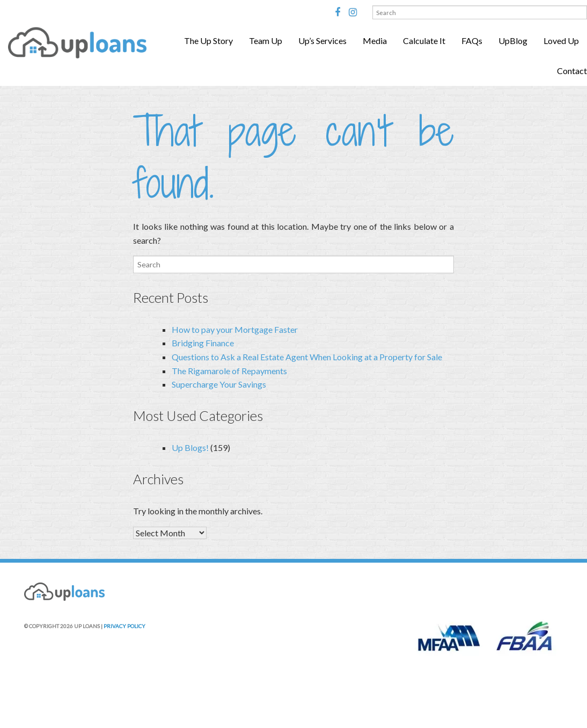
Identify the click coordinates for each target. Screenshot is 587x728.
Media (375, 41)
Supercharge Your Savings (219, 384)
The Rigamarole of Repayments (229, 371)
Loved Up (561, 41)
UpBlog (513, 41)
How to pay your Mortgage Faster (235, 329)
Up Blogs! (190, 447)
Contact (572, 71)
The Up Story (208, 41)
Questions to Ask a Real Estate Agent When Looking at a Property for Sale (307, 357)
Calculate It (424, 41)
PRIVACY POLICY (124, 626)
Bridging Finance (203, 343)
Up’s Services (322, 41)
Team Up (266, 41)
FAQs (472, 41)
